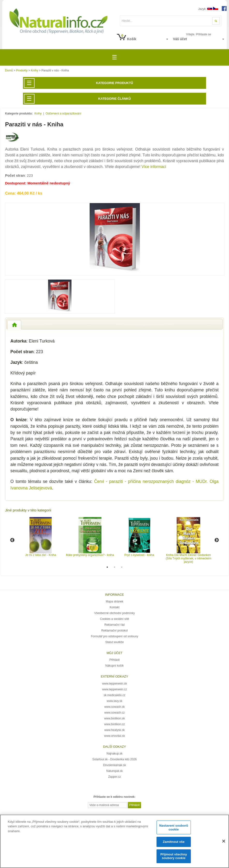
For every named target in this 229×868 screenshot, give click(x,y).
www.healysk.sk (115, 730)
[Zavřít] (224, 841)
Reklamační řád (114, 625)
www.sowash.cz (115, 713)
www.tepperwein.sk (115, 684)
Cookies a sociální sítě (114, 619)
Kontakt (115, 607)
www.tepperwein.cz (115, 689)
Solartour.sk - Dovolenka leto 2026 (114, 759)
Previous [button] (12, 540)
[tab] (14, 325)
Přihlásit (115, 660)
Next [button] (217, 540)
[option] (41, 537)
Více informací (154, 167)
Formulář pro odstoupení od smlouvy (114, 636)
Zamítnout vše (174, 842)
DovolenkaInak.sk (115, 765)
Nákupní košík (114, 666)
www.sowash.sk (115, 707)
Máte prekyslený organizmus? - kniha (90, 555)
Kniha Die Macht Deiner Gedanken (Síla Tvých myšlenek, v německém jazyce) (189, 558)
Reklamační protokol (114, 631)
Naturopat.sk (114, 771)
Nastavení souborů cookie (174, 827)
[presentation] (14, 325)
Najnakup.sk (114, 754)
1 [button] (107, 567)
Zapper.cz (115, 777)
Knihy (35, 70)
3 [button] (122, 567)
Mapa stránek (115, 602)
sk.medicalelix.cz (114, 695)
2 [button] (114, 567)
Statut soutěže (115, 642)
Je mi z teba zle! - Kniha (41, 555)
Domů (9, 70)
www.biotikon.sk (114, 718)
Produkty (22, 70)
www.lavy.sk (114, 701)
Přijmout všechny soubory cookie (174, 856)
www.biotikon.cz (114, 724)
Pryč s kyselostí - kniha (139, 555)
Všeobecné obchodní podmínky (114, 613)
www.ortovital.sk (114, 736)
